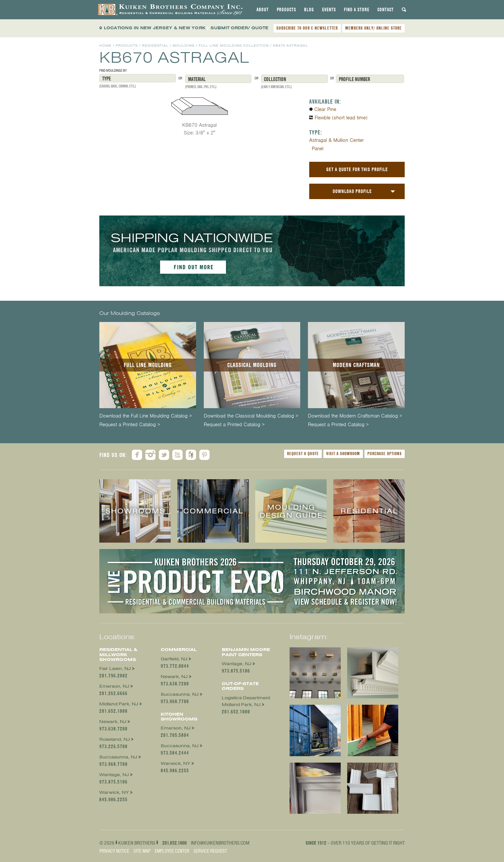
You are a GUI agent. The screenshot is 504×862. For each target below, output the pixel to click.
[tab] (263, 10)
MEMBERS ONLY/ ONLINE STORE (373, 28)
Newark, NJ (113, 722)
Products (286, 10)
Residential (155, 46)
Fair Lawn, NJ (115, 669)
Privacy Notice (114, 851)
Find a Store (357, 10)
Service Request (210, 851)
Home (105, 46)
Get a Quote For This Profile (357, 169)
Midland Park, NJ (119, 704)
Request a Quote (303, 454)
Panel (318, 149)
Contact (386, 10)
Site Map (142, 851)
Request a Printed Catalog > (130, 425)
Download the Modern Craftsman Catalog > (355, 416)
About (263, 10)
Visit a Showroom (343, 454)
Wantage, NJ (114, 775)
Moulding (184, 46)
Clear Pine (325, 109)
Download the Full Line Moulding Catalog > (146, 416)
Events (329, 10)
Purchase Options (385, 454)
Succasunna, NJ (118, 757)
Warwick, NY (114, 792)
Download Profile (352, 191)
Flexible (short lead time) (341, 118)
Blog (309, 10)
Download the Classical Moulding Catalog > (251, 416)
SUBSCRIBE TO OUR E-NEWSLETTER (307, 28)
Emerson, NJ (114, 686)
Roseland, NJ (115, 739)
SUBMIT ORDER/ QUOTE (239, 28)
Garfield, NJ (174, 659)
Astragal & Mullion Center (337, 140)
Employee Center (172, 851)
